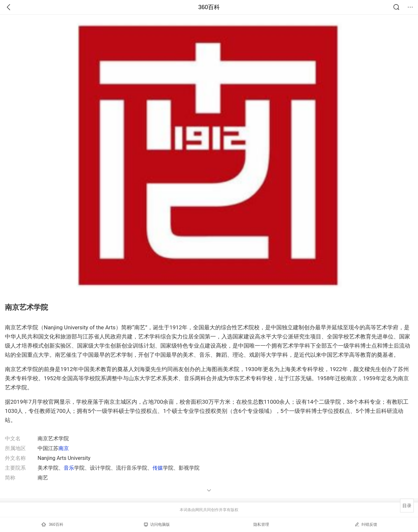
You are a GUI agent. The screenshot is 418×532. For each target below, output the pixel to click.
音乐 (69, 468)
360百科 (209, 7)
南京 (64, 448)
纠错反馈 (366, 524)
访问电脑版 (157, 524)
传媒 (158, 468)
